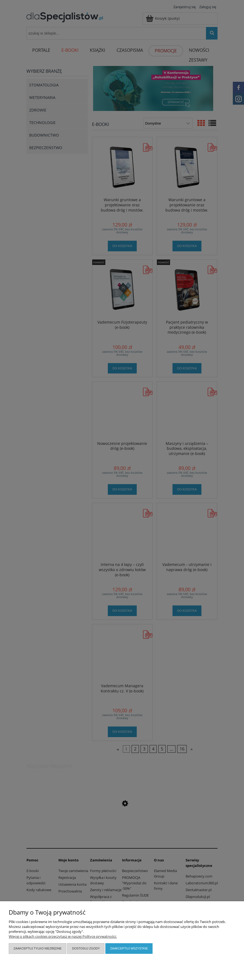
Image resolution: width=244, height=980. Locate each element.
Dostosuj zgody (86, 948)
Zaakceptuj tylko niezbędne (38, 948)
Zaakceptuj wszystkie (129, 948)
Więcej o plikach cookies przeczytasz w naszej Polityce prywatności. (63, 936)
